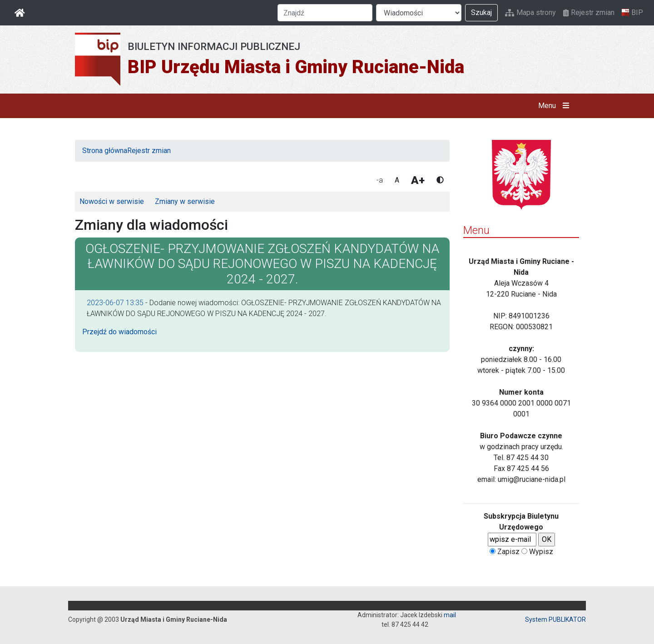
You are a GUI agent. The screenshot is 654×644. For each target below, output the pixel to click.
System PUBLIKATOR (555, 619)
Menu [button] (556, 106)
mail (450, 615)
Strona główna (105, 151)
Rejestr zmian (589, 12)
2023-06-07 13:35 (115, 303)
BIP (632, 13)
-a (380, 180)
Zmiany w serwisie (185, 201)
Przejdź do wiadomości (119, 332)
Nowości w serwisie (112, 201)
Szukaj (481, 12)
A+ (418, 180)
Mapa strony (530, 12)
